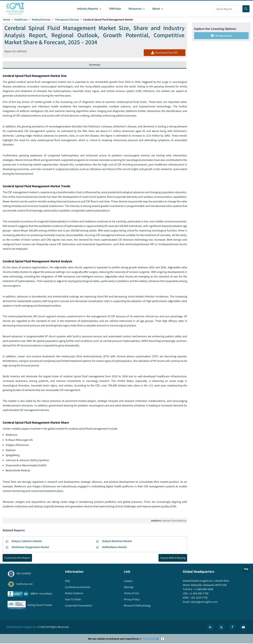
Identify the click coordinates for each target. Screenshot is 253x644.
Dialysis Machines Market (117, 541)
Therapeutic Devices (67, 20)
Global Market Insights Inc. (22, 627)
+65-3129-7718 (199, 598)
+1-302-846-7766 (199, 594)
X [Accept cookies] (163, 639)
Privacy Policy (149, 639)
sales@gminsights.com (204, 602)
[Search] (246, 9)
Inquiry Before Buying (173, 558)
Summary (95, 65)
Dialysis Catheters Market (27, 541)
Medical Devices (41, 20)
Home (7, 20)
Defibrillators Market (114, 547)
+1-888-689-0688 (203, 590)
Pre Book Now (221, 36)
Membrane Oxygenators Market (30, 547)
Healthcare (21, 20)
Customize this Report (17, 558)
